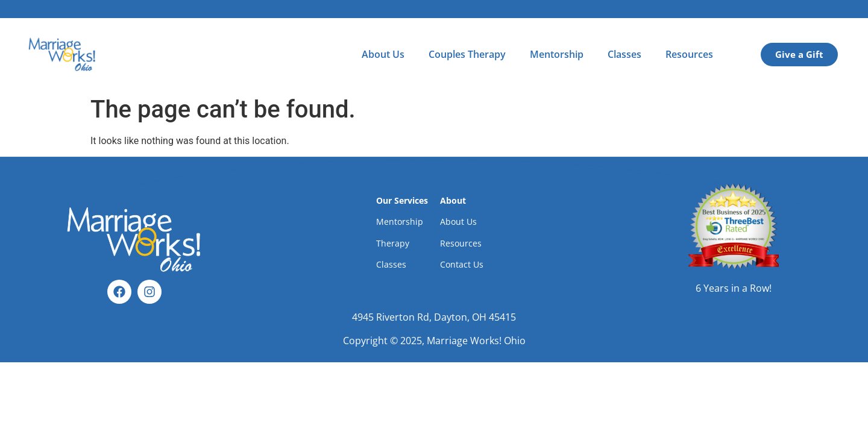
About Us (383, 54)
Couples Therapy (467, 54)
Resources (689, 54)
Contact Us (462, 264)
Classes (624, 54)
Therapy (393, 243)
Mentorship (557, 54)
